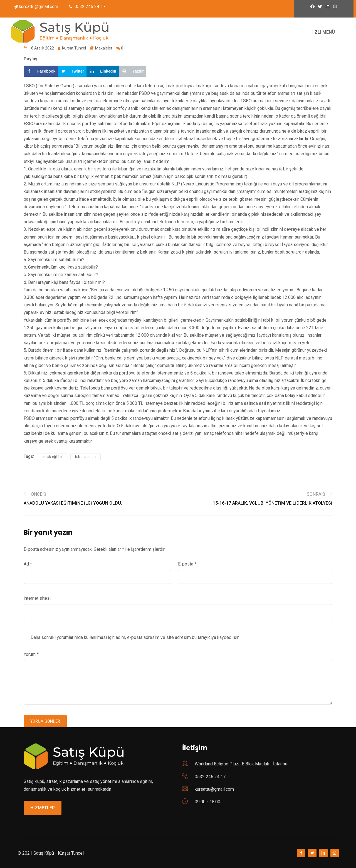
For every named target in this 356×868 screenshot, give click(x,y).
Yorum (31, 654)
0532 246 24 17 (210, 777)
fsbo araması (86, 457)
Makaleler (104, 48)
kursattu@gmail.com (39, 7)
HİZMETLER (43, 808)
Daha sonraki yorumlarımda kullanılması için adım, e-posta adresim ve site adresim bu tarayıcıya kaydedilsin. (135, 637)
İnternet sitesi (37, 598)
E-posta (187, 564)
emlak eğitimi (52, 457)
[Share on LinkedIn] (103, 71)
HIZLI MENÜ (323, 32)
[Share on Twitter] (72, 71)
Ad (28, 564)
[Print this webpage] (133, 71)
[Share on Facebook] (41, 71)
